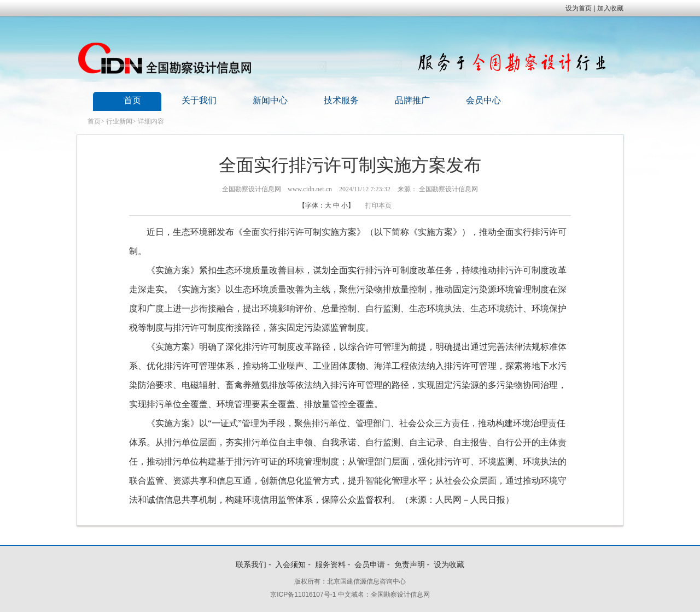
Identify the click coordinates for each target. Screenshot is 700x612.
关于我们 (199, 100)
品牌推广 (412, 100)
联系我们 (251, 564)
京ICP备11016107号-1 (303, 595)
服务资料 (330, 564)
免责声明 (410, 564)
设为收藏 (449, 564)
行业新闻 (119, 121)
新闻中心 (270, 100)
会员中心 (483, 100)
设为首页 (579, 8)
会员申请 (370, 564)
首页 (132, 100)
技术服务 (341, 100)
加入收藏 (610, 8)
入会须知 (290, 564)
